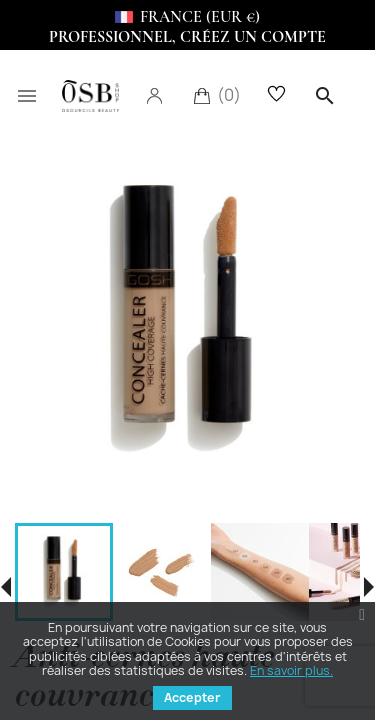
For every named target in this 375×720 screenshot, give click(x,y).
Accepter (192, 697)
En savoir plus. (291, 670)
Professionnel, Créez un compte (187, 37)
